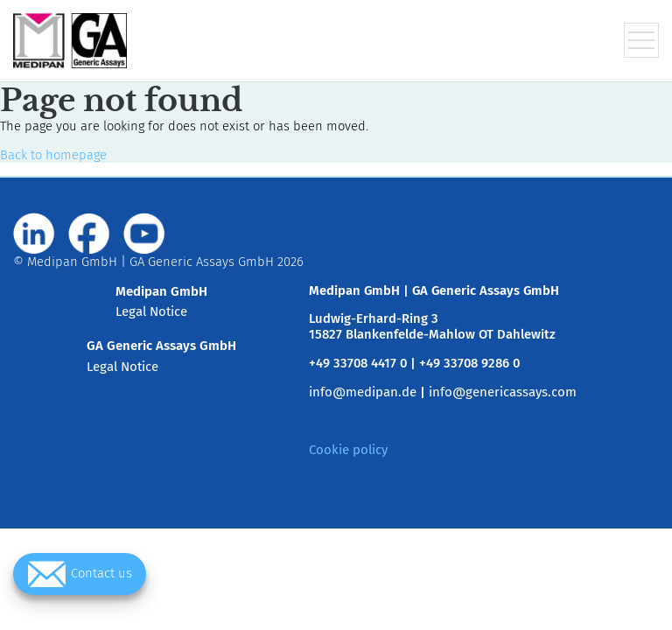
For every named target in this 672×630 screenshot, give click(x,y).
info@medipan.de (363, 392)
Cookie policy (348, 450)
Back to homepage (53, 155)
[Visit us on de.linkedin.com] (34, 234)
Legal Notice (151, 311)
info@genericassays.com (503, 392)
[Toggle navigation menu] (641, 40)
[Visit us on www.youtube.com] (144, 234)
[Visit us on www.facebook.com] (89, 234)
